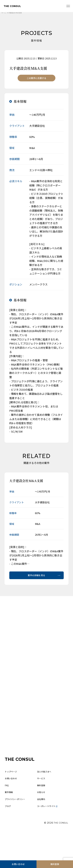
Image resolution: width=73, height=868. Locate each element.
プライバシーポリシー (17, 825)
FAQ (7, 809)
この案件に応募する (36, 79)
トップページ (12, 794)
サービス (42, 802)
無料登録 (55, 863)
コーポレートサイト (49, 832)
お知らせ (42, 817)
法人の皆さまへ (46, 794)
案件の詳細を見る (36, 578)
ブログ (8, 832)
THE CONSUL (15, 6)
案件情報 (10, 817)
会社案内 (42, 825)
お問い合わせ (18, 863)
